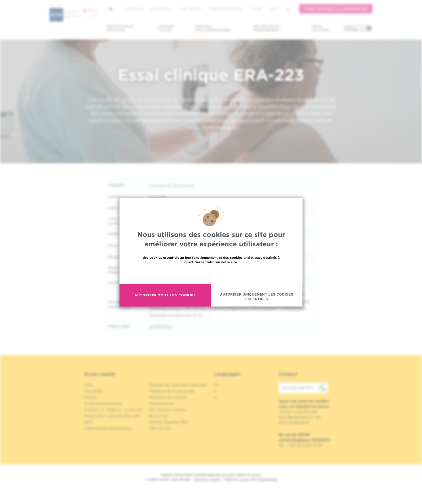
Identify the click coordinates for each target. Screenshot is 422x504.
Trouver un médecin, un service (113, 410)
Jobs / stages (190, 9)
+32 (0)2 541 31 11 (305, 388)
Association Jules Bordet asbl (112, 416)
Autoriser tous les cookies (165, 304)
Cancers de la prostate (172, 185)
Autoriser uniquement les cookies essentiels (257, 305)
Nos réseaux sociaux (168, 410)
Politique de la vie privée (172, 391)
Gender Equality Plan (168, 422)
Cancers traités (166, 28)
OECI (89, 422)
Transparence (161, 403)
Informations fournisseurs (108, 428)
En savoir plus (211, 282)
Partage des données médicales (178, 385)
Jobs (88, 385)
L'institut (133, 9)
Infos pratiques (351, 28)
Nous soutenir (321, 28)
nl (215, 397)
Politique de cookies (168, 397)
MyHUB (257, 9)
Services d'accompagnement (213, 28)
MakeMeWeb (267, 479)
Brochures (159, 416)
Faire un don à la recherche (336, 9)
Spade (244, 479)
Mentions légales (208, 479)
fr (274, 9)
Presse (90, 397)
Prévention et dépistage (120, 28)
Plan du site (160, 428)
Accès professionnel (226, 9)
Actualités (161, 9)
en (216, 385)
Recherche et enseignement (267, 28)
